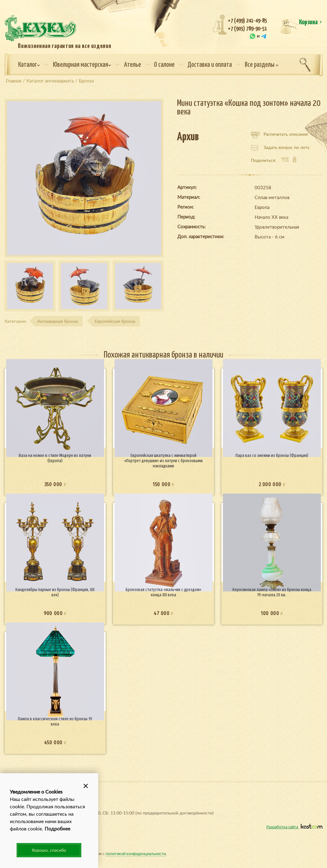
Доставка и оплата (210, 65)
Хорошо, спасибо (49, 850)
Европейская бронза (115, 321)
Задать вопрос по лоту (280, 147)
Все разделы (262, 65)
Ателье (133, 65)
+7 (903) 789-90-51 (247, 29)
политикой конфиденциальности (136, 853)
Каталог (29, 65)
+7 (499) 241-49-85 (247, 21)
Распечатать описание (279, 134)
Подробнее (57, 828)
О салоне (164, 65)
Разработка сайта (294, 827)
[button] (86, 786)
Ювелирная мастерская (82, 65)
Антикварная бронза (58, 321)
